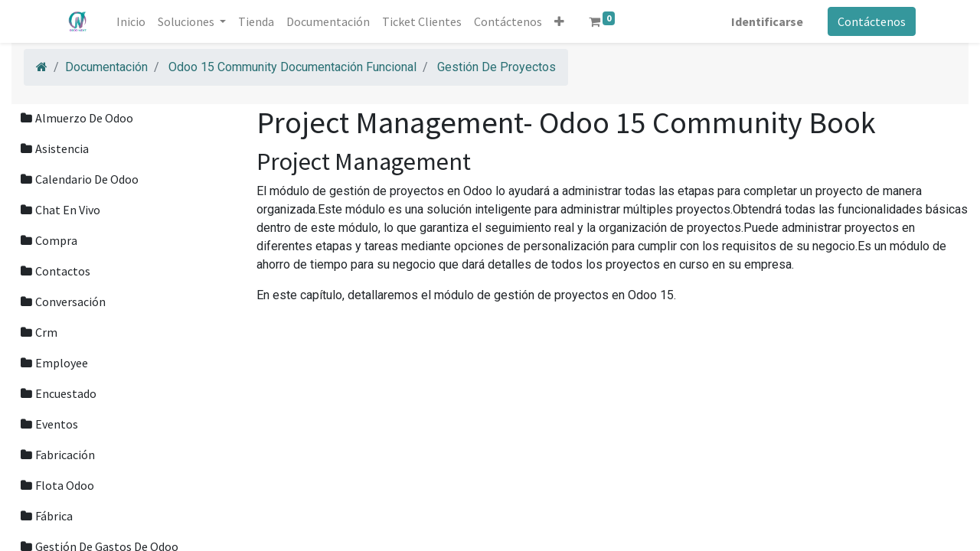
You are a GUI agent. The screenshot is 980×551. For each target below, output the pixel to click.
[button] (560, 21)
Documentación (106, 67)
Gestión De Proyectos (497, 67)
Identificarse (766, 21)
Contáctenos (871, 21)
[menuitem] (132, 21)
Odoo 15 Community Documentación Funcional (292, 67)
